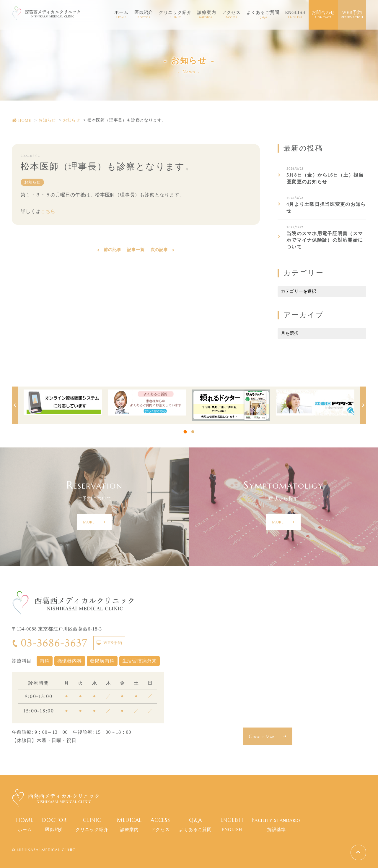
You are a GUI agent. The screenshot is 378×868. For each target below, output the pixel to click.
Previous (15, 405)
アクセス (231, 15)
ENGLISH (295, 15)
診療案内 (207, 15)
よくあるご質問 (263, 15)
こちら (48, 212)
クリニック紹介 (175, 15)
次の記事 (159, 251)
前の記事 (112, 251)
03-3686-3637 (50, 643)
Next (363, 405)
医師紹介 (144, 15)
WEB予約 (352, 15)
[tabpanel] (63, 403)
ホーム (121, 15)
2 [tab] (193, 432)
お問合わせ (323, 15)
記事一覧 (136, 251)
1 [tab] (185, 432)
